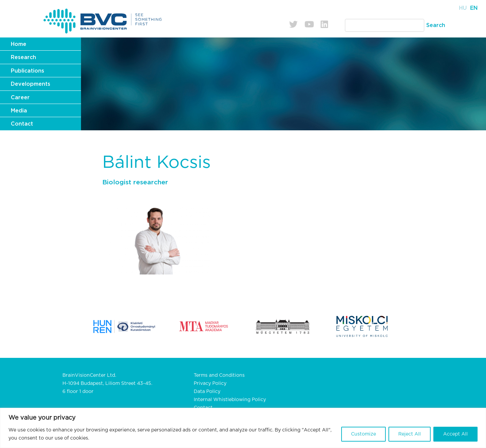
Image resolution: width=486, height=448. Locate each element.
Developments (31, 84)
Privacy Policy (210, 384)
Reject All (410, 434)
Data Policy (207, 392)
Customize (363, 434)
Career (20, 98)
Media (19, 111)
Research (23, 57)
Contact (22, 124)
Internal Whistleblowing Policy (230, 400)
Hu (463, 8)
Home (19, 44)
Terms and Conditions (219, 375)
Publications (28, 71)
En (474, 8)
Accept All (455, 434)
